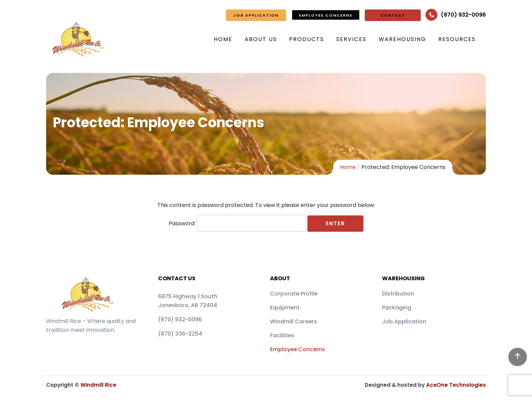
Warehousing (402, 39)
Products (307, 39)
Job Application (404, 321)
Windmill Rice (98, 385)
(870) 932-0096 (463, 15)
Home (223, 39)
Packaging (397, 308)
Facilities (282, 335)
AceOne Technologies (456, 385)
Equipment (285, 308)
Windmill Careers (293, 321)
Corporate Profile (294, 294)
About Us (261, 39)
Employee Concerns (298, 349)
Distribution (398, 294)
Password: (237, 223)
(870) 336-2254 (180, 334)
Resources (457, 39)
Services (351, 39)
